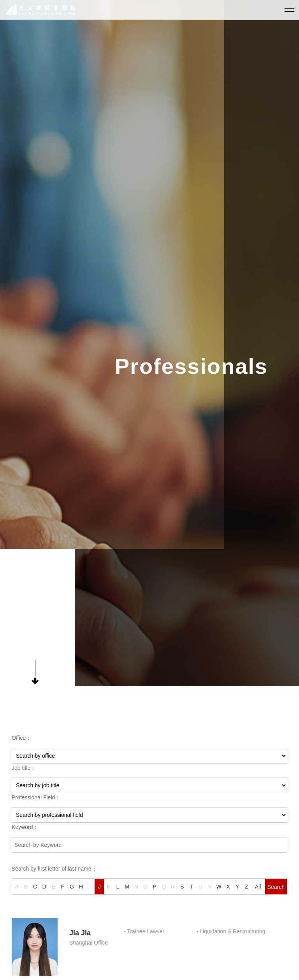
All (258, 887)
